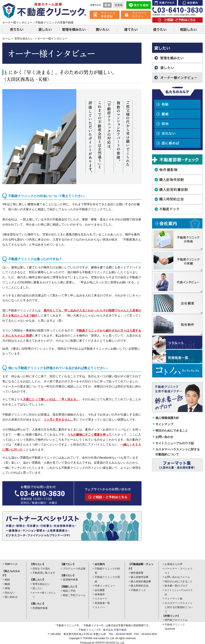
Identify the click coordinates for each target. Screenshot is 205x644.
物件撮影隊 (177, 170)
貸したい (45, 29)
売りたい (17, 29)
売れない (177, 133)
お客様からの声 (174, 564)
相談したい (188, 29)
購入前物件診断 (177, 180)
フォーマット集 (174, 599)
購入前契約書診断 (177, 190)
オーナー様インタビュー (177, 78)
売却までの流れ (41, 569)
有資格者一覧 (102, 603)
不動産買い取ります (44, 573)
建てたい (131, 29)
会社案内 (190, 3)
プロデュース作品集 (74, 569)
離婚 (177, 114)
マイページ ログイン (139, 15)
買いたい (102, 29)
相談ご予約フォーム (74, 595)
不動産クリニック (45, 11)
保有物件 (100, 594)
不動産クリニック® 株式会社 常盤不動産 (102, 630)
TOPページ (11, 564)
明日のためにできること (172, 431)
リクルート (101, 599)
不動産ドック (177, 209)
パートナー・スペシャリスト (179, 571)
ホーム (6, 39)
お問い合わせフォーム (177, 577)
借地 (177, 124)
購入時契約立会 (177, 199)
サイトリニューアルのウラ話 (175, 443)
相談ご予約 (69, 591)
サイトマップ (164, 424)
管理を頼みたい (74, 29)
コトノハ (100, 607)
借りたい (160, 29)
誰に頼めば (177, 143)
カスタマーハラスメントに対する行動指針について (179, 607)
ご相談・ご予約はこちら (177, 20)
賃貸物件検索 (70, 580)
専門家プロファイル (176, 620)
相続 (177, 104)
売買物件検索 (40, 608)
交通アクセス (165, 3)
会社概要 (100, 590)
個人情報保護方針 (167, 418)
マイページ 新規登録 (108, 15)
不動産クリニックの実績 (107, 579)
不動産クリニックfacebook (175, 627)
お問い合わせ (164, 437)
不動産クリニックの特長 (107, 571)
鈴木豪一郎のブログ (176, 586)
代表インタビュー (105, 586)
